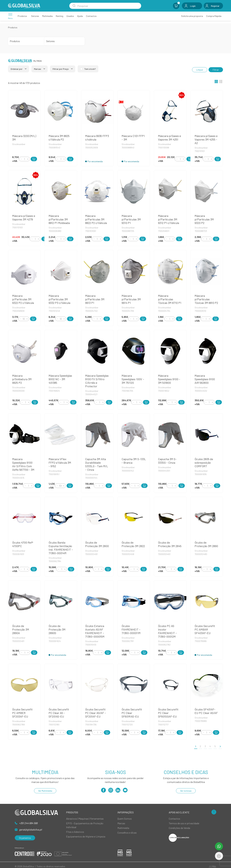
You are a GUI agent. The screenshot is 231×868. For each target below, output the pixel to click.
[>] (220, 746)
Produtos (13, 27)
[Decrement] (21, 159)
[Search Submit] (74, 6)
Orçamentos (25, 838)
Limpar (200, 70)
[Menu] (10, 16)
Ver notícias (186, 791)
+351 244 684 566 (28, 823)
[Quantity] (24, 159)
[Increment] (28, 159)
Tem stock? (90, 69)
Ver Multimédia (45, 791)
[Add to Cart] (34, 159)
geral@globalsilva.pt (31, 829)
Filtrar (216, 70)
